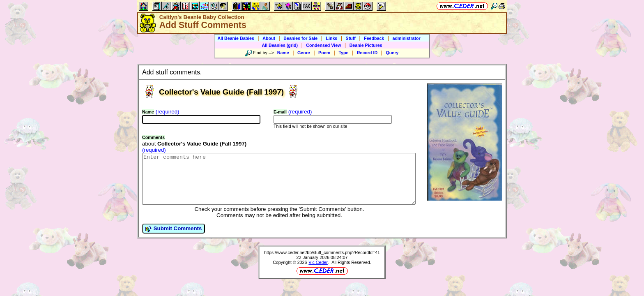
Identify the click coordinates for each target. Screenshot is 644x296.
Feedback (374, 38)
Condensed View (323, 45)
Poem (324, 53)
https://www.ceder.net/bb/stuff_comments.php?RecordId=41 (322, 262)
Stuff (351, 38)
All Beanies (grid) (280, 45)
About (269, 38)
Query (392, 53)
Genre (304, 53)
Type (343, 53)
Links (331, 38)
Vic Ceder (318, 272)
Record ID (367, 53)
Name (283, 53)
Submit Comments (174, 238)
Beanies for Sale (300, 38)
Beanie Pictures (366, 45)
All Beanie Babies (236, 38)
